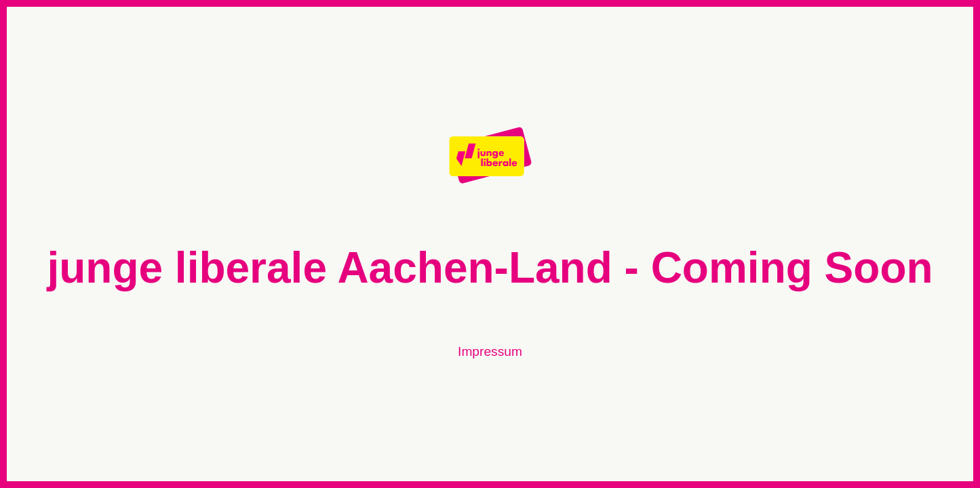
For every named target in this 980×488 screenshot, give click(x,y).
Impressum (490, 351)
